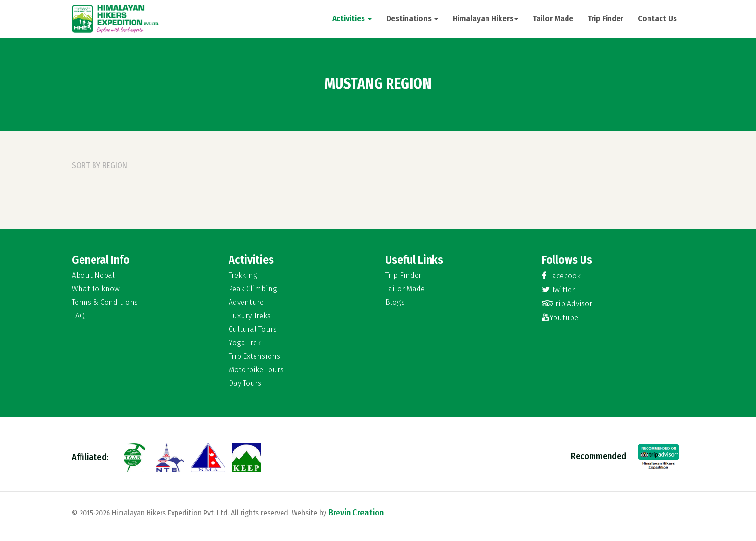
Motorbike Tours (256, 370)
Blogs (395, 303)
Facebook (561, 276)
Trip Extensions (254, 356)
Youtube (560, 318)
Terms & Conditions (105, 303)
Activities (352, 19)
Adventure (246, 303)
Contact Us (657, 19)
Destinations (412, 19)
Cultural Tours (253, 330)
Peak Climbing (253, 289)
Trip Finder (606, 19)
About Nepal (93, 276)
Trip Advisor (567, 304)
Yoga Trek (245, 343)
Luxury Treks (250, 316)
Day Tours (245, 383)
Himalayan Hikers (486, 19)
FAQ (78, 316)
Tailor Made (553, 19)
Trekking (243, 276)
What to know (96, 289)
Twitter (558, 290)
